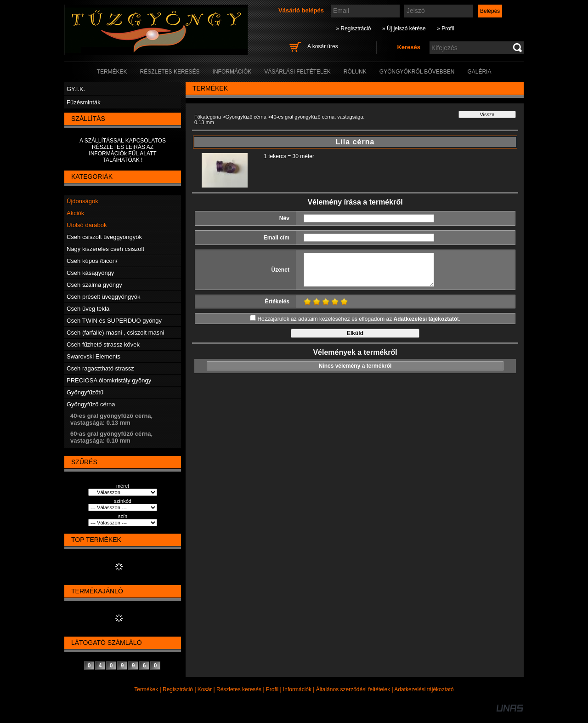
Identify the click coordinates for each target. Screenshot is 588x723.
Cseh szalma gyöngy (94, 285)
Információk (297, 689)
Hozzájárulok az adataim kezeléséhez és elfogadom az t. (359, 319)
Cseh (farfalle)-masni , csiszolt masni (115, 333)
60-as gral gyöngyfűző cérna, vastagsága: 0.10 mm (111, 437)
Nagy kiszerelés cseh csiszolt (105, 249)
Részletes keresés (239, 689)
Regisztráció (178, 689)
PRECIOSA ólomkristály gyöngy (109, 380)
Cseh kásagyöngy (90, 273)
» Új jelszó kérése (404, 28)
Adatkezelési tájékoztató (424, 689)
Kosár (205, 689)
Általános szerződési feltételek (353, 689)
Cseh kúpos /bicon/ (92, 261)
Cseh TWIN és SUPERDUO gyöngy (114, 321)
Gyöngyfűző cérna (91, 404)
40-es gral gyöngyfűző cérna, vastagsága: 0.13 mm (111, 419)
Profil (272, 689)
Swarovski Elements (93, 356)
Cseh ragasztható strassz (100, 368)
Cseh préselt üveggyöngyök (103, 297)
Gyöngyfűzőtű (85, 392)
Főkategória (208, 117)
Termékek (146, 689)
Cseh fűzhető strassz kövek (103, 344)
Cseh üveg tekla (88, 309)
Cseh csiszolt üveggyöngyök (104, 237)
